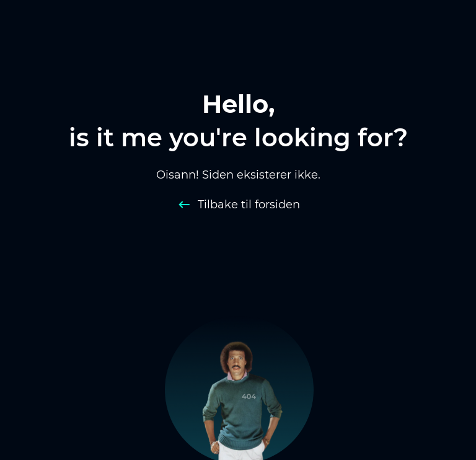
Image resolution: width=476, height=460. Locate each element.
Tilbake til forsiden (249, 205)
